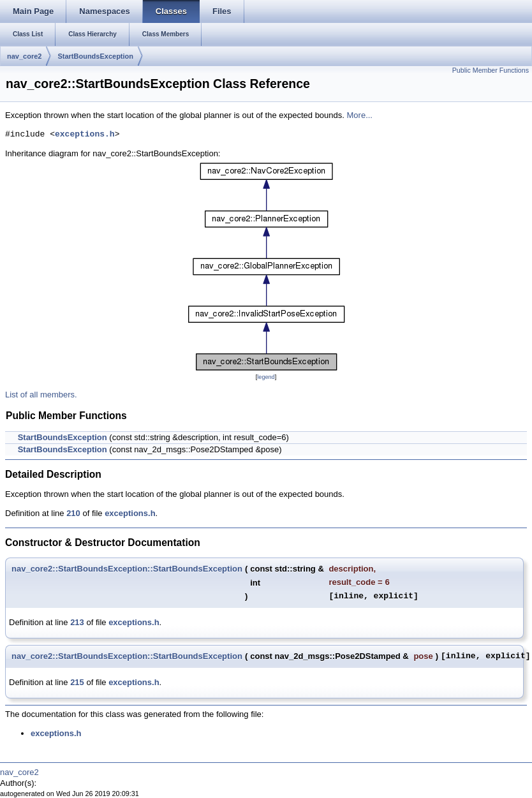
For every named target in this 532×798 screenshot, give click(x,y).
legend (266, 377)
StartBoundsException (95, 56)
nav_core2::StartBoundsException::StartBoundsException (127, 569)
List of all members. (41, 395)
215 (77, 682)
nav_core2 (24, 56)
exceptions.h (85, 135)
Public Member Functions (491, 70)
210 (73, 513)
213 (77, 622)
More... (360, 115)
